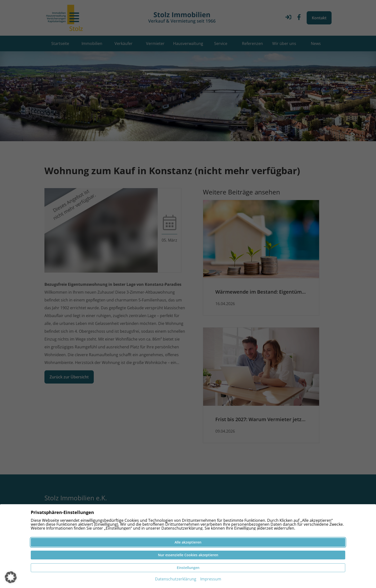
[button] (11, 577)
